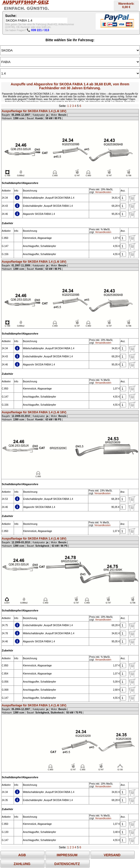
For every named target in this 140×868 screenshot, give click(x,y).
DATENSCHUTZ (67, 864)
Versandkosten (103, 192)
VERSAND (112, 855)
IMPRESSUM (67, 855)
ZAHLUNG (22, 864)
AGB (22, 855)
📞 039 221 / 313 (38, 30)
